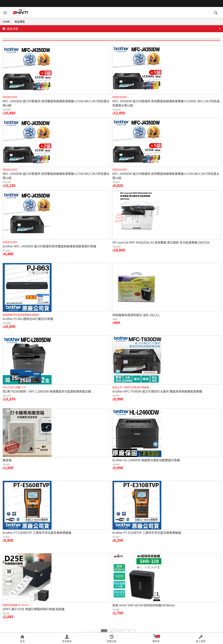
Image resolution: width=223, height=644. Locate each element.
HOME (6, 22)
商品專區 (20, 22)
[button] (22, 638)
